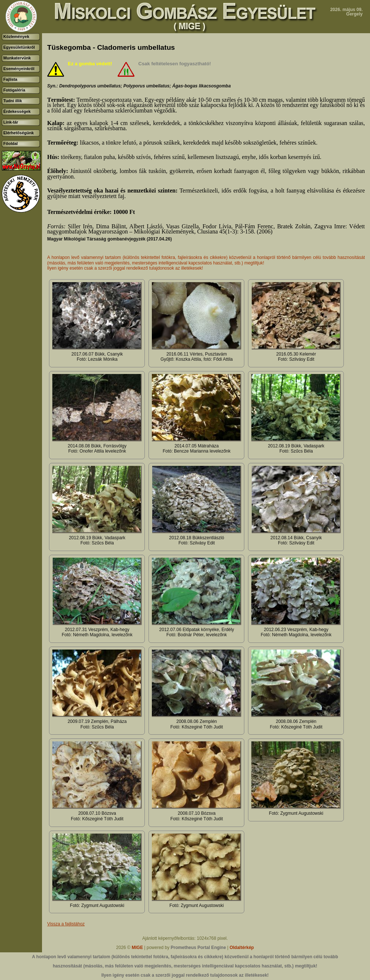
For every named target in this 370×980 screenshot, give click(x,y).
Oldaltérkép (242, 948)
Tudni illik (13, 101)
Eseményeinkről (19, 69)
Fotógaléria (14, 90)
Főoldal (11, 143)
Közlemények (16, 37)
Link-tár (11, 122)
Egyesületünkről (19, 47)
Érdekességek (17, 111)
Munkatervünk (17, 58)
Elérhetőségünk (19, 133)
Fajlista (10, 79)
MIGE (137, 948)
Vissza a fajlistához (66, 924)
